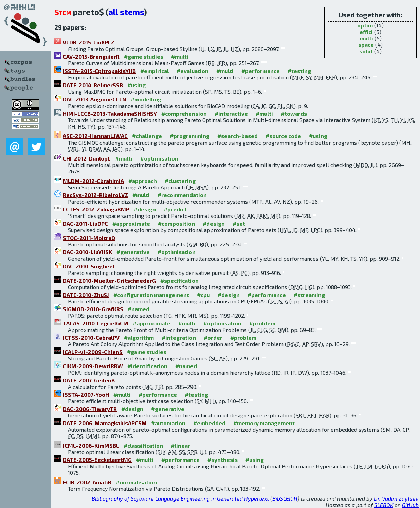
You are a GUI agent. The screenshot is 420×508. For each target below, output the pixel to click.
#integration (179, 337)
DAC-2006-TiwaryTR (90, 409)
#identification (147, 366)
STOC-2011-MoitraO (89, 238)
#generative (133, 252)
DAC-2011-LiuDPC (85, 223)
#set (239, 223)
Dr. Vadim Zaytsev (396, 498)
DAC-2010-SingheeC (89, 266)
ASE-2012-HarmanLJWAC (95, 136)
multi (366, 38)
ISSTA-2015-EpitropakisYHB (99, 71)
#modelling (146, 99)
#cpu (203, 295)
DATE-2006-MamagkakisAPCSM (105, 423)
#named (139, 309)
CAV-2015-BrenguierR (91, 57)
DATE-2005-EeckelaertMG (97, 460)
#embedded (209, 423)
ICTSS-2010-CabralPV (91, 337)
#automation (168, 423)
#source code (283, 136)
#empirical (154, 71)
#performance (261, 71)
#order (213, 337)
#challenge (147, 136)
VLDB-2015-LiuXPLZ (89, 42)
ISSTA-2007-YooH (86, 394)
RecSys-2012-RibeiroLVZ (95, 195)
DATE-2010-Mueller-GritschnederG (109, 280)
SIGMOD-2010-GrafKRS (93, 309)
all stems (126, 12)
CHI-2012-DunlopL (87, 158)
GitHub (410, 505)
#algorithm (139, 337)
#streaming (309, 295)
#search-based (238, 136)
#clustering (180, 181)
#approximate (131, 223)
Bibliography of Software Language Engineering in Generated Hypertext (180, 498)
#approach (143, 181)
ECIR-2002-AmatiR (87, 482)
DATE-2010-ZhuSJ (86, 295)
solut (366, 51)
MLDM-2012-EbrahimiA (93, 181)
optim (365, 25)
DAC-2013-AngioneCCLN (95, 99)
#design (145, 209)
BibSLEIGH (285, 498)
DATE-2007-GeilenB (89, 380)
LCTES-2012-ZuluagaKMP (96, 209)
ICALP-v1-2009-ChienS (93, 352)
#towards (294, 114)
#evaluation (193, 71)
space (366, 45)
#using (136, 85)
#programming (190, 136)
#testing (299, 71)
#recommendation (182, 195)
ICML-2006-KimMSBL (91, 445)
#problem (262, 323)
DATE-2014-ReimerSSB (93, 85)
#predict (175, 209)
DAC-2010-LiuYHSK (87, 252)
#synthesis (223, 460)
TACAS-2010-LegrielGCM (96, 323)
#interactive (231, 114)
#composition (176, 223)
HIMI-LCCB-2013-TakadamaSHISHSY (110, 114)
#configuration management (151, 295)
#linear (180, 445)
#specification (179, 280)
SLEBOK (384, 505)
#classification (143, 445)
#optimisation (159, 158)
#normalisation (136, 482)
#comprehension (184, 114)
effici (366, 32)
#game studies (144, 57)
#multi (180, 57)
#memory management (264, 423)
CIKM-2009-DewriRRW (93, 366)
